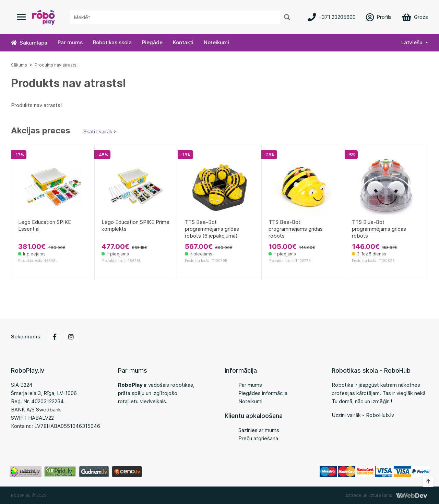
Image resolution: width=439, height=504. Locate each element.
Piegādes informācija (263, 393)
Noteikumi (216, 42)
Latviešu (412, 42)
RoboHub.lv (380, 415)
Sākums (19, 65)
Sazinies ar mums (259, 430)
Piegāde (152, 42)
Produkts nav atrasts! (56, 65)
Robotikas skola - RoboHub (371, 370)
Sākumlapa (29, 43)
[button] (415, 43)
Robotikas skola (112, 42)
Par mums (70, 42)
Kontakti (183, 42)
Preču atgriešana (258, 438)
